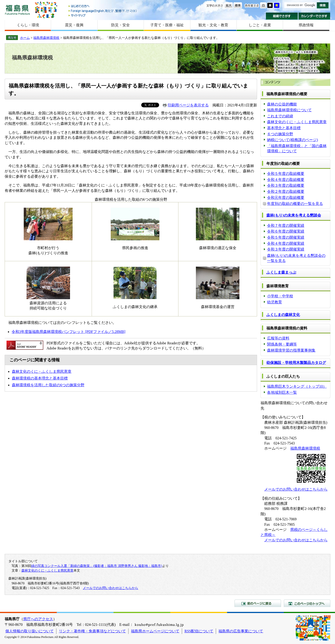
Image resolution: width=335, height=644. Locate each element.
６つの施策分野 (280, 134)
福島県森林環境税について (289, 110)
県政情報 (306, 25)
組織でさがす (282, 16)
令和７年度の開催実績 (286, 225)
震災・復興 (74, 25)
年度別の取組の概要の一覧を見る (295, 204)
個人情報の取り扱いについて (30, 631)
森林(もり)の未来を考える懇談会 (294, 215)
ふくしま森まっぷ (281, 272)
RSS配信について (199, 631)
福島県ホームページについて (155, 631)
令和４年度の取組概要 (286, 180)
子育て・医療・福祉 (167, 25)
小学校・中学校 (280, 296)
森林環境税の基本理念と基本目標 (40, 378)
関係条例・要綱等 (282, 344)
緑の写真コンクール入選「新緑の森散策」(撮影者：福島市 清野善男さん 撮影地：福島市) (97, 566)
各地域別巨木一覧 (282, 392)
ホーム (25, 38)
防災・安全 (121, 25)
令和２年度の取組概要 (286, 192)
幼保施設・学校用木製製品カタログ (296, 363)
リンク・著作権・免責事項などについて (92, 631)
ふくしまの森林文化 (283, 315)
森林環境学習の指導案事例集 (291, 350)
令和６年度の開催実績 (286, 231)
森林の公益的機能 (282, 104)
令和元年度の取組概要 (286, 198)
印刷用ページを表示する (188, 105)
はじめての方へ (103, 6)
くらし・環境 (28, 25)
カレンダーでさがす (314, 16)
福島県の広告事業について (241, 631)
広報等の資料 (278, 338)
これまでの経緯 (280, 116)
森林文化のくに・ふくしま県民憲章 (42, 371)
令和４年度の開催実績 (286, 243)
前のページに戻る (258, 603)
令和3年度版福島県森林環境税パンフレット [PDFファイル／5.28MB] (69, 332)
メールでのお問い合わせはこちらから (296, 489)
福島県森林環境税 (46, 38)
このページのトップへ (307, 603)
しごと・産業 (260, 25)
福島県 (17, 10)
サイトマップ (103, 15)
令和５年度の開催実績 (286, 237)
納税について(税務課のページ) (293, 140)
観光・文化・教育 (213, 25)
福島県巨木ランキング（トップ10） (297, 386)
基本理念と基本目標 (284, 128)
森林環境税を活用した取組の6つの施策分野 (48, 385)
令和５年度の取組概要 (286, 174)
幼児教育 (275, 302)
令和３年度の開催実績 (286, 249)
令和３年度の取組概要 (286, 185)
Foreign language (103, 11)
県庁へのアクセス (38, 619)
